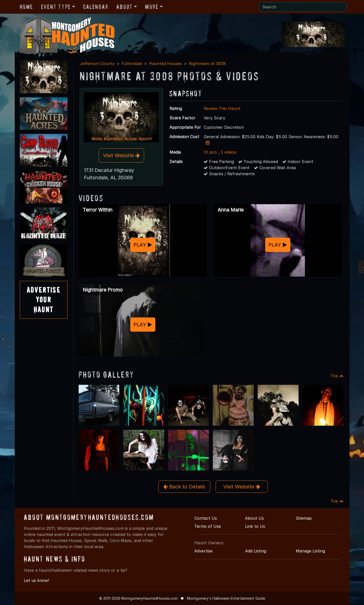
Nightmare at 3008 (207, 63)
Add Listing (256, 551)
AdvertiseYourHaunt (44, 300)
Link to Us (255, 526)
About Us (254, 518)
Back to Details (184, 487)
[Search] (303, 7)
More (152, 7)
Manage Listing (310, 551)
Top (337, 376)
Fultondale (132, 63)
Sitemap (304, 518)
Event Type (56, 7)
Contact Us (206, 518)
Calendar (96, 7)
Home (26, 7)
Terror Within (98, 210)
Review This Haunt (222, 108)
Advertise (203, 551)
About (125, 7)
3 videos (229, 152)
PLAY (143, 245)
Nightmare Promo (103, 290)
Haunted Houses (165, 63)
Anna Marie (231, 210)
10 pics (210, 152)
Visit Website (121, 155)
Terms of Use (208, 526)
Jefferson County (97, 63)
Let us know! (36, 580)
